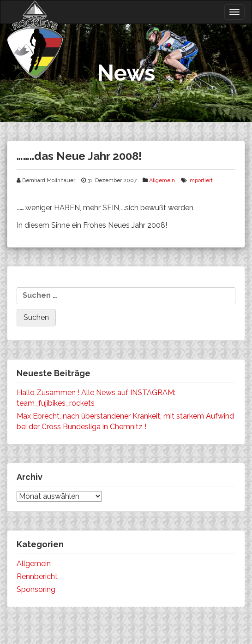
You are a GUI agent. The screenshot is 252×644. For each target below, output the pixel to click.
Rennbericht (37, 576)
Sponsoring (36, 589)
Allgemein (162, 180)
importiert (201, 180)
